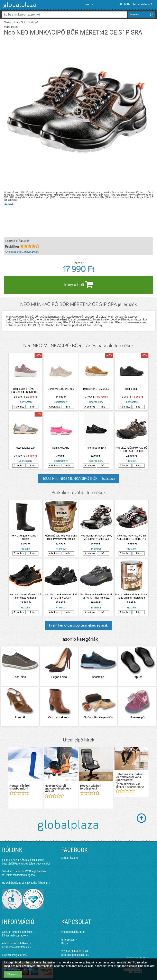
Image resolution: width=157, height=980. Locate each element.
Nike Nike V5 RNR (96, 448)
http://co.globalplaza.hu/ (75, 955)
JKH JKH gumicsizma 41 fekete (26, 537)
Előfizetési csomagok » (15, 935)
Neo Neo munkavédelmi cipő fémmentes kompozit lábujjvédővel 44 (26, 596)
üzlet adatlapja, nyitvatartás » (22, 252)
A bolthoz (19, 407)
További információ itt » (19, 969)
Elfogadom (13, 974)
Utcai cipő (33, 22)
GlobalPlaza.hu (70, 858)
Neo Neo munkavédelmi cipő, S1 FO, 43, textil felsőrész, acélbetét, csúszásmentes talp (96, 596)
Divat (16, 22)
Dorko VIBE (131, 389)
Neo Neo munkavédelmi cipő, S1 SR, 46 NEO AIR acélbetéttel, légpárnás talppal (61, 596)
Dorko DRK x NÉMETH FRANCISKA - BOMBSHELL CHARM (25, 391)
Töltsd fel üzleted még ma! (20, 875)
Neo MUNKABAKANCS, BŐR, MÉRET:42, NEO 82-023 (96, 537)
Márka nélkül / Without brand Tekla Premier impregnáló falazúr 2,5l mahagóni (61, 537)
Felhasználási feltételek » (16, 947)
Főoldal (8, 22)
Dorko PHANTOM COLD (96, 389)
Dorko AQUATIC (61, 448)
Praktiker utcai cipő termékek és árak (78, 625)
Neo (16, 27)
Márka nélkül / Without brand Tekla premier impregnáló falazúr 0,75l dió (131, 596)
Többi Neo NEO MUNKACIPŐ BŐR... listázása (78, 479)
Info (32, 407)
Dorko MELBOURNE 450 (61, 389)
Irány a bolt (78, 284)
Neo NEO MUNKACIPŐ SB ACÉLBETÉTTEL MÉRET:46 (131, 537)
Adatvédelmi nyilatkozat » (17, 943)
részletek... (10, 204)
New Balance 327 (26, 448)
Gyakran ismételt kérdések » (18, 932)
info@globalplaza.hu (73, 932)
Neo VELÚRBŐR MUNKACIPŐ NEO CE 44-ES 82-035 (131, 449)
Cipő (23, 22)
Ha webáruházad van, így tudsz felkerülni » (26, 883)
